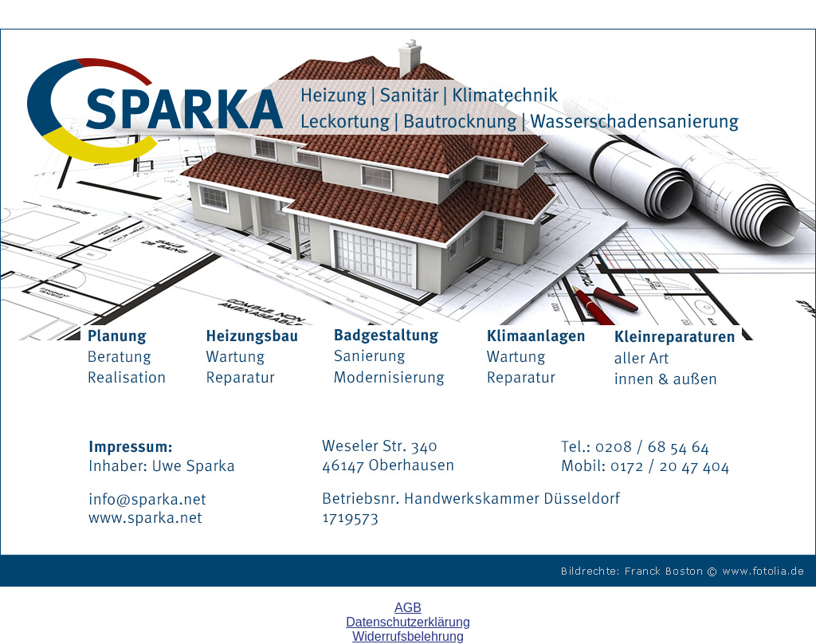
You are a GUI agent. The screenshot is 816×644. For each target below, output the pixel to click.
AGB (408, 608)
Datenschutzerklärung (408, 622)
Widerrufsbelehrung (408, 636)
